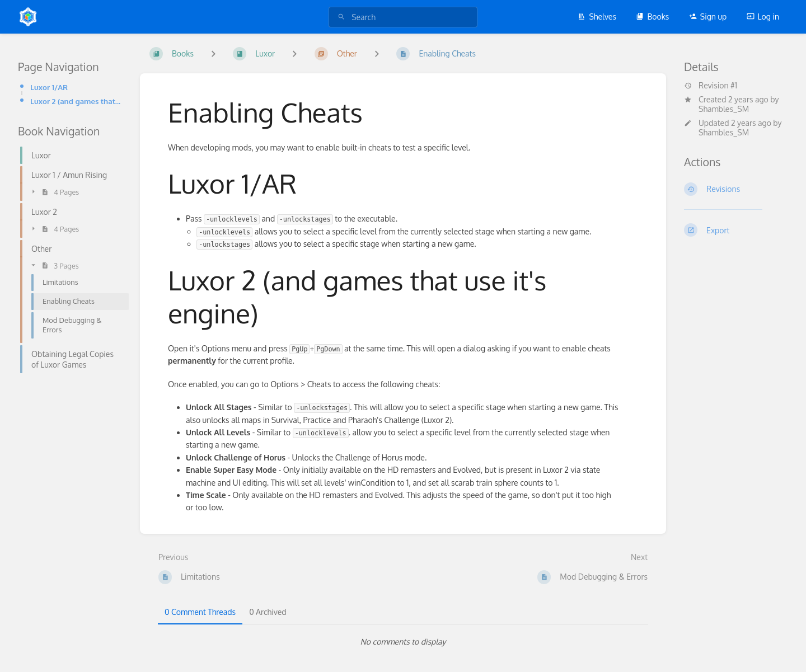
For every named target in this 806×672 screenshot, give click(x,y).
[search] (403, 17)
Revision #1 (711, 86)
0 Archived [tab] (268, 612)
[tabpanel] (403, 642)
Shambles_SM (724, 109)
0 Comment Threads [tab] (200, 612)
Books (652, 17)
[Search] (341, 17)
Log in (763, 17)
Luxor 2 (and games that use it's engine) (76, 101)
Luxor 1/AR (49, 87)
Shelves (597, 17)
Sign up (708, 17)
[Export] (736, 230)
